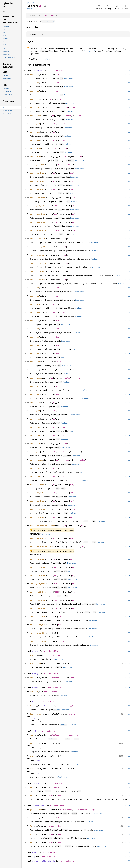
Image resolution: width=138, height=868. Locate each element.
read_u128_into (38, 198)
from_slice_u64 (38, 255)
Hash (35, 702)
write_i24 (35, 411)
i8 (54, 559)
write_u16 (35, 124)
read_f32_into (37, 517)
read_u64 (34, 91)
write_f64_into (38, 608)
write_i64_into (38, 584)
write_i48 (35, 427)
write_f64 (35, 476)
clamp (33, 769)
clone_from (36, 663)
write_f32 (35, 468)
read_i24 (34, 329)
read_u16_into (37, 173)
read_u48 (34, 296)
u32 (58, 83)
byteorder (30, 3)
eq (31, 787)
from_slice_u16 (38, 239)
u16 (58, 75)
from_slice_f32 (38, 271)
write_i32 (35, 419)
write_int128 (37, 460)
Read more (69, 78)
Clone (35, 651)
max (32, 743)
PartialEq (38, 783)
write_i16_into (38, 567)
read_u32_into (37, 181)
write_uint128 (37, 165)
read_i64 (34, 353)
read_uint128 (37, 116)
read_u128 (35, 99)
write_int (35, 452)
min (32, 756)
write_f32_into (38, 600)
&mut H (72, 714)
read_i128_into (38, 509)
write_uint (36, 157)
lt (31, 818)
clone (33, 655)
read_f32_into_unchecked (43, 526)
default (34, 692)
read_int (34, 370)
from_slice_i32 (38, 625)
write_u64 (35, 140)
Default (36, 688)
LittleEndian (49, 15)
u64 (58, 91)
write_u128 (36, 148)
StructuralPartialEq (44, 861)
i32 (58, 329)
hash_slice (36, 714)
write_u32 (35, 132)
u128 (59, 99)
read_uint (35, 107)
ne (31, 795)
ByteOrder (38, 71)
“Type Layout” (89, 51)
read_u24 (34, 288)
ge (31, 842)
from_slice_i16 (38, 616)
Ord (34, 731)
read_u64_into (37, 189)
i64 (58, 345)
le (31, 826)
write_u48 (35, 312)
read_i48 (34, 345)
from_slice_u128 (38, 263)
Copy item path (45, 6)
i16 (58, 321)
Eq (34, 857)
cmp (32, 735)
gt (31, 834)
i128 (59, 362)
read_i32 (34, 337)
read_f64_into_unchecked (43, 546)
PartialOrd (38, 806)
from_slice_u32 (38, 247)
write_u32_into (38, 214)
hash (32, 706)
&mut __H (69, 706)
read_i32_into (37, 493)
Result (73, 678)
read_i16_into (37, 485)
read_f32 (34, 386)
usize (65, 107)
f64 (64, 280)
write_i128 (36, 444)
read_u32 (34, 83)
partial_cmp (36, 810)
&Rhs (51, 795)
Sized (38, 721)
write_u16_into (38, 206)
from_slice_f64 (38, 280)
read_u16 (34, 75)
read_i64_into (37, 501)
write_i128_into (38, 592)
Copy (35, 853)
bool (70, 787)
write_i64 (35, 435)
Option (81, 810)
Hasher (44, 706)
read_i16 (34, 321)
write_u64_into (38, 222)
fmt (32, 678)
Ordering (73, 735)
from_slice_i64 (38, 633)
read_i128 (35, 362)
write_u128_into (38, 230)
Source (29, 9)
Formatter (56, 678)
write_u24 (35, 304)
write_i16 (35, 403)
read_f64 (34, 394)
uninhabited (44, 59)
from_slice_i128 (38, 641)
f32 (64, 271)
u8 (49, 75)
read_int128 (36, 378)
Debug (35, 673)
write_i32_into (38, 575)
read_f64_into (37, 538)
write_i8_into (37, 559)
